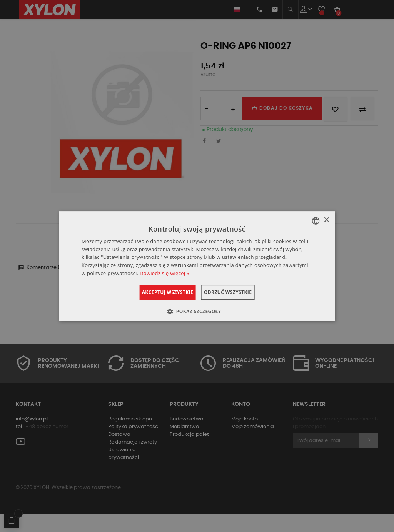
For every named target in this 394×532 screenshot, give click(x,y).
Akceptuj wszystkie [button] (158, 292)
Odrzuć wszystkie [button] (237, 292)
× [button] (326, 220)
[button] (197, 311)
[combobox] (316, 221)
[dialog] (197, 266)
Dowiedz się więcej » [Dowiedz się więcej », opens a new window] (164, 273)
